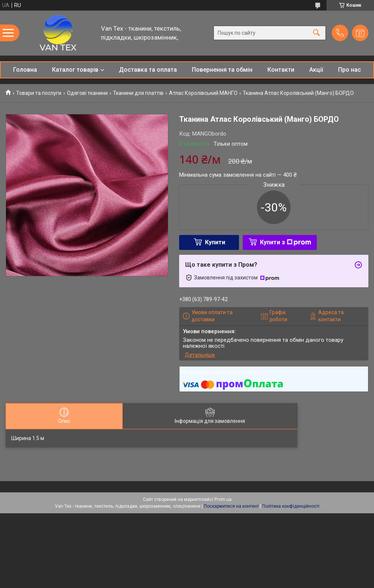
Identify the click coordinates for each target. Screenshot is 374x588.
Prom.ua (223, 499)
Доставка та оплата (148, 70)
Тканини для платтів (138, 93)
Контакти (281, 70)
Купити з (286, 242)
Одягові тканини (87, 93)
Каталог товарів (75, 70)
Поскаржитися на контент (231, 506)
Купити (215, 242)
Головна (25, 70)
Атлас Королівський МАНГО (203, 93)
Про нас (350, 70)
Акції (316, 70)
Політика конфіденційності (291, 506)
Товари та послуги (39, 93)
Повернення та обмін (222, 70)
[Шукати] (316, 33)
